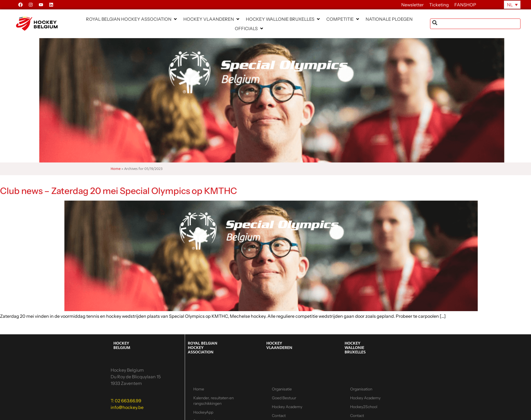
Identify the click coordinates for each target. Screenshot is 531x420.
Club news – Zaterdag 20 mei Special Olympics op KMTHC (119, 191)
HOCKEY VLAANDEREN (279, 346)
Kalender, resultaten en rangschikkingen (214, 401)
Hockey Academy (287, 407)
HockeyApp (203, 412)
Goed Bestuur (284, 398)
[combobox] (475, 24)
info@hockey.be (127, 407)
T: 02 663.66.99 (126, 401)
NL (510, 5)
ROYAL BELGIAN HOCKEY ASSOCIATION (203, 348)
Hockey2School (364, 407)
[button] (132, 19)
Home (116, 169)
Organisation (361, 389)
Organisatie (282, 389)
